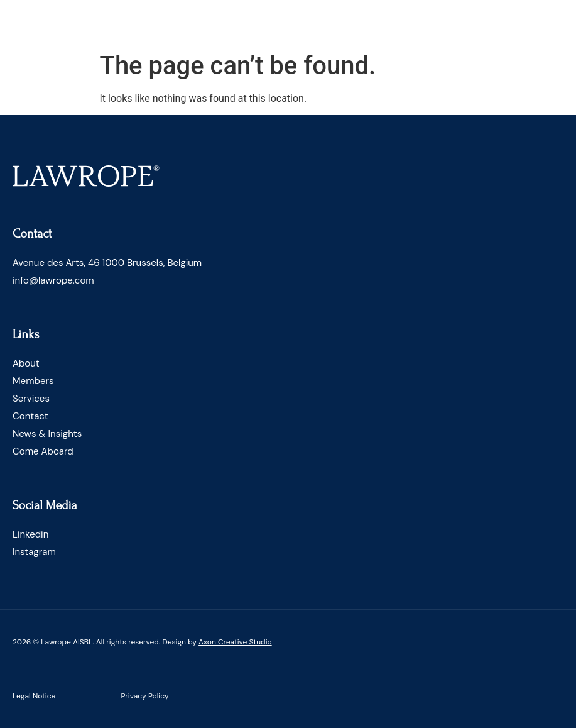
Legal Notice (34, 696)
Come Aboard (43, 451)
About (26, 363)
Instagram (34, 552)
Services (31, 399)
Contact (30, 416)
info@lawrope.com (53, 280)
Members (33, 381)
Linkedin (30, 534)
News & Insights (47, 434)
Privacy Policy (144, 696)
